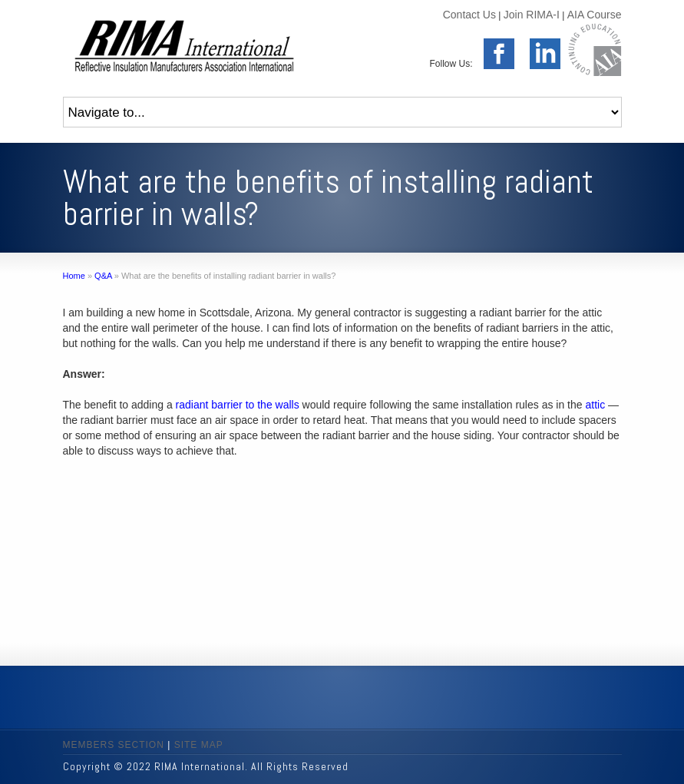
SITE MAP (199, 745)
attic (595, 405)
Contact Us (469, 15)
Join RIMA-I (532, 15)
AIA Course (595, 15)
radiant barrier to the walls (238, 405)
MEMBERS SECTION (114, 745)
